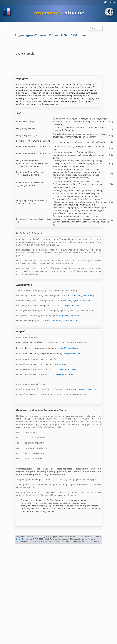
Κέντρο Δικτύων (22, 539)
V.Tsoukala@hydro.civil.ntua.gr (76, 301)
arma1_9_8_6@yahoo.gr (77, 342)
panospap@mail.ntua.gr (83, 296)
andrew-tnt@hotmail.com (85, 389)
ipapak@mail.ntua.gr (71, 316)
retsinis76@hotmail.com (68, 348)
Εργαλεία (94, 28)
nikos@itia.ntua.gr (70, 306)
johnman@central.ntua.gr (65, 321)
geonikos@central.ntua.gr (66, 374)
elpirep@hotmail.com (71, 354)
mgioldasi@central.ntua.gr (65, 369)
